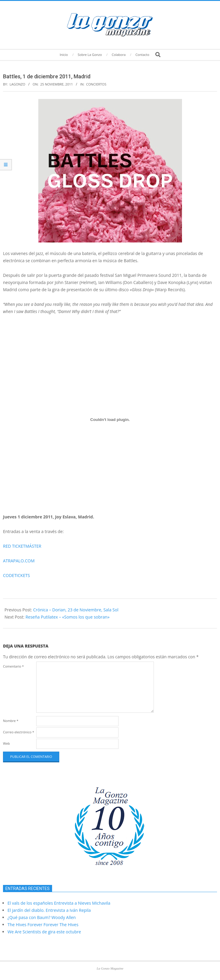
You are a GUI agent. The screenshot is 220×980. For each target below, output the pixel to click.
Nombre (11, 721)
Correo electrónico (19, 732)
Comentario (13, 666)
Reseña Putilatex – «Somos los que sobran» (67, 617)
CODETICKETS (16, 575)
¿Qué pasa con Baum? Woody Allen (42, 917)
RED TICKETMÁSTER (22, 546)
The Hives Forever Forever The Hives (43, 925)
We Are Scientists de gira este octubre (44, 932)
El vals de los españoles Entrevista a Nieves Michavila (59, 903)
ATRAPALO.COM (19, 561)
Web (6, 743)
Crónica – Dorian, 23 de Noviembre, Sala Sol (76, 610)
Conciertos (96, 84)
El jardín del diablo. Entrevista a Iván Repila (49, 910)
